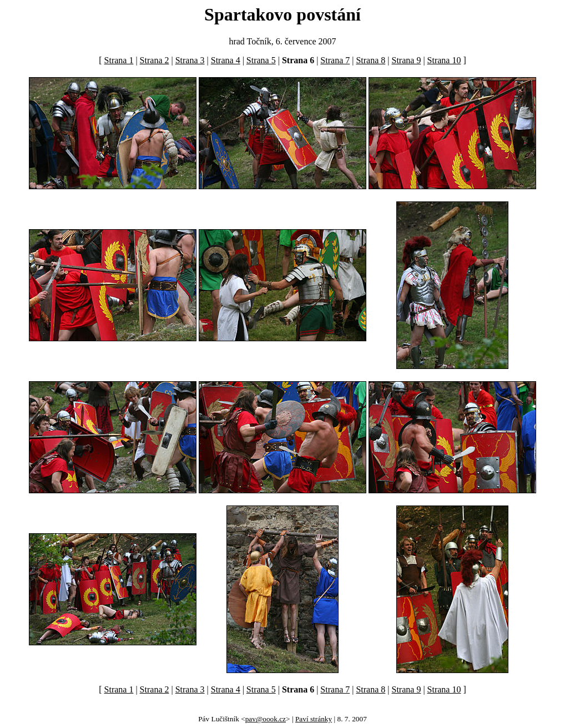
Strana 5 (261, 60)
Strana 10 (444, 60)
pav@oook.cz (266, 719)
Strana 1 (119, 60)
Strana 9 (407, 60)
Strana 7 (335, 60)
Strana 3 (190, 60)
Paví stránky (314, 719)
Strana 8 (370, 60)
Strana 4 (226, 60)
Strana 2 (155, 60)
